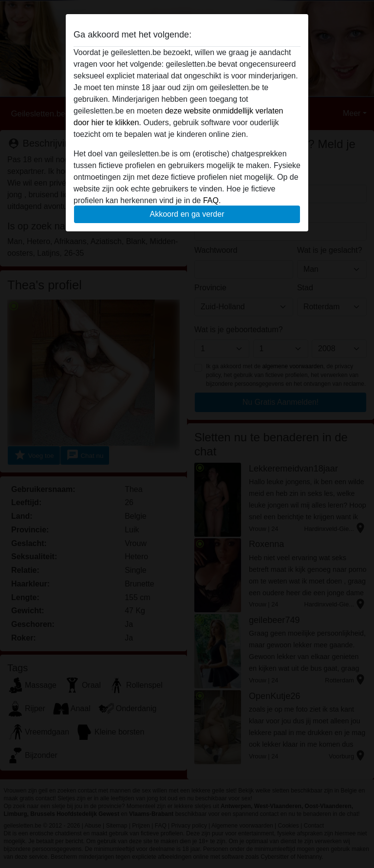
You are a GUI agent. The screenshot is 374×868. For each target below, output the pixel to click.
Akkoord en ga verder (187, 214)
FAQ (211, 200)
